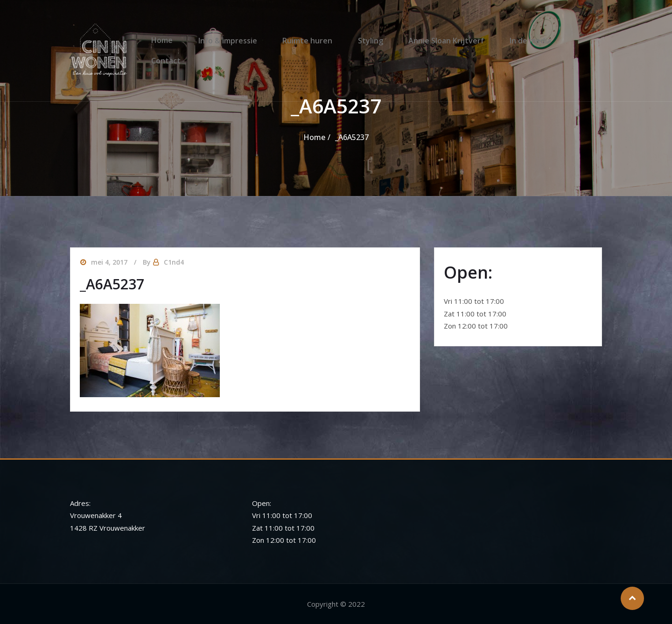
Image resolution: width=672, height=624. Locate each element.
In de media (515, 42)
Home (171, 42)
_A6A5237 (352, 137)
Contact (571, 42)
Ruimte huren (307, 42)
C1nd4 (174, 262)
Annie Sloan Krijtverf (436, 42)
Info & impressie (232, 42)
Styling (365, 42)
